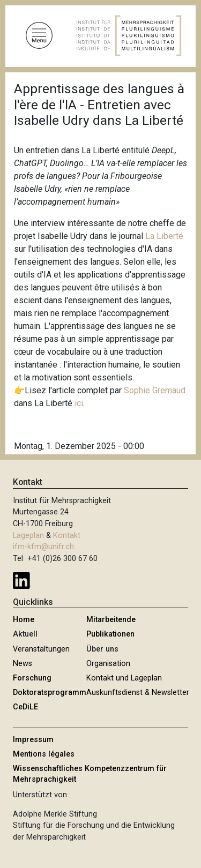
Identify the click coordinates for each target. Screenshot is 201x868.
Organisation (108, 664)
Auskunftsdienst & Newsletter (138, 693)
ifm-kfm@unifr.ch (43, 547)
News (23, 664)
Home (24, 620)
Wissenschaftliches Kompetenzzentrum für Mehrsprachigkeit (90, 774)
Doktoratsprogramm (50, 693)
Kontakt (67, 536)
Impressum (33, 740)
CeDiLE (25, 707)
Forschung (32, 678)
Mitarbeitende (111, 620)
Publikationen (110, 634)
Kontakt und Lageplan (124, 678)
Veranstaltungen (41, 649)
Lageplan (28, 536)
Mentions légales (44, 754)
